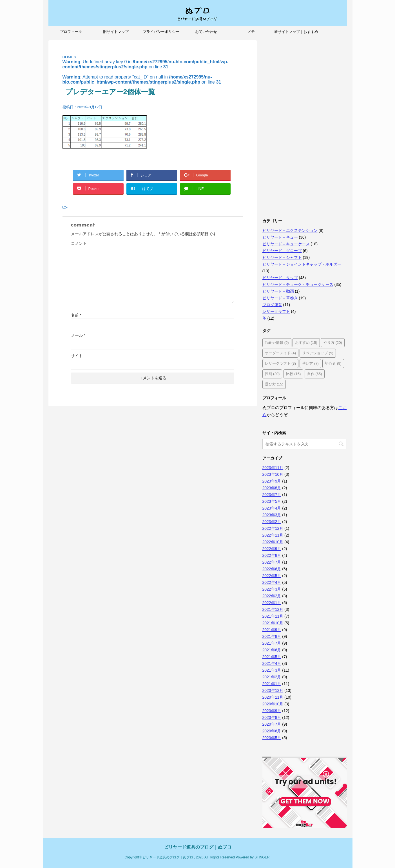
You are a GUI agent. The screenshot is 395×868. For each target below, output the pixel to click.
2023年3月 (272, 515)
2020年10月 (273, 704)
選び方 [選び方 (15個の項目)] (274, 384)
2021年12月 (273, 609)
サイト (77, 356)
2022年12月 (273, 528)
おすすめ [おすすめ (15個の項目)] (306, 343)
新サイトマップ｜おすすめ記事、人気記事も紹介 (296, 33)
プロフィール (71, 32)
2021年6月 (272, 650)
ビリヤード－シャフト (282, 257)
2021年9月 (272, 630)
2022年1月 (272, 603)
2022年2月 (272, 596)
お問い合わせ (206, 32)
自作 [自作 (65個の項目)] (315, 374)
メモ (251, 32)
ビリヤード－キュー (280, 237)
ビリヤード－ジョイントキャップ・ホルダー (302, 264)
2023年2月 (272, 522)
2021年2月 (272, 677)
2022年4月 (272, 582)
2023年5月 (272, 501)
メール (78, 335)
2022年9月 (272, 549)
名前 (76, 315)
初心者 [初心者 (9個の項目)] (333, 363)
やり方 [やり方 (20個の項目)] (333, 343)
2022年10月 (273, 542)
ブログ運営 (272, 305)
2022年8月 (272, 555)
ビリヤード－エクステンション (290, 230)
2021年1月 (272, 684)
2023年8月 (272, 488)
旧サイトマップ (116, 32)
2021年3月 (272, 670)
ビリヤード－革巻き (280, 298)
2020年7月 (272, 724)
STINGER (262, 857)
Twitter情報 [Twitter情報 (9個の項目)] (277, 343)
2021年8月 (272, 636)
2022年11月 (273, 535)
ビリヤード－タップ (280, 278)
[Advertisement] (305, 125)
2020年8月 (272, 717)
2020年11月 (273, 697)
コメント (79, 243)
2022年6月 (272, 569)
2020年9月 (272, 711)
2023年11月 (273, 468)
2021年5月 (272, 657)
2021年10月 (273, 623)
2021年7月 (272, 643)
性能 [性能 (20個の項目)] (272, 374)
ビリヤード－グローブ (282, 251)
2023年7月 (272, 495)
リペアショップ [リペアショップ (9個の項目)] (318, 353)
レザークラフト (276, 311)
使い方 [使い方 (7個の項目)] (310, 363)
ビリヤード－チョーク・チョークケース (298, 284)
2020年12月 (273, 690)
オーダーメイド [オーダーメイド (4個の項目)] (281, 353)
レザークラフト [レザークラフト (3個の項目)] (281, 363)
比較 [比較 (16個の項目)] (294, 374)
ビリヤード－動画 (278, 291)
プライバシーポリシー (161, 32)
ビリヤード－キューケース (286, 244)
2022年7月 (272, 562)
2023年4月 (272, 508)
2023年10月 (273, 474)
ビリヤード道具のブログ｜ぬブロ (198, 847)
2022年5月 (272, 576)
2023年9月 (272, 481)
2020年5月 (272, 738)
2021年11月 (273, 616)
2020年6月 (272, 731)
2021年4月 (272, 663)
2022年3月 (272, 589)
